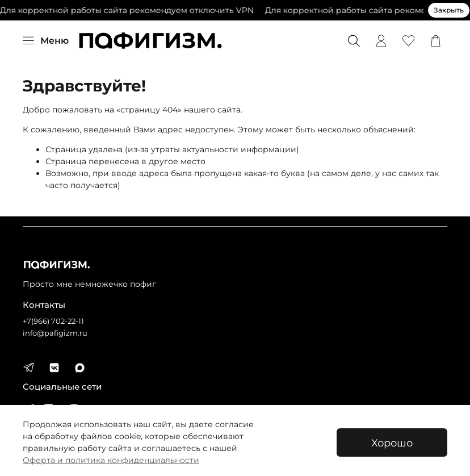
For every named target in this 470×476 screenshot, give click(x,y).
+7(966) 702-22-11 (53, 321)
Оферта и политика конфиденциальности (111, 460)
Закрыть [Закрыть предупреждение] (449, 10)
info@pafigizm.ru (55, 333)
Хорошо (392, 443)
